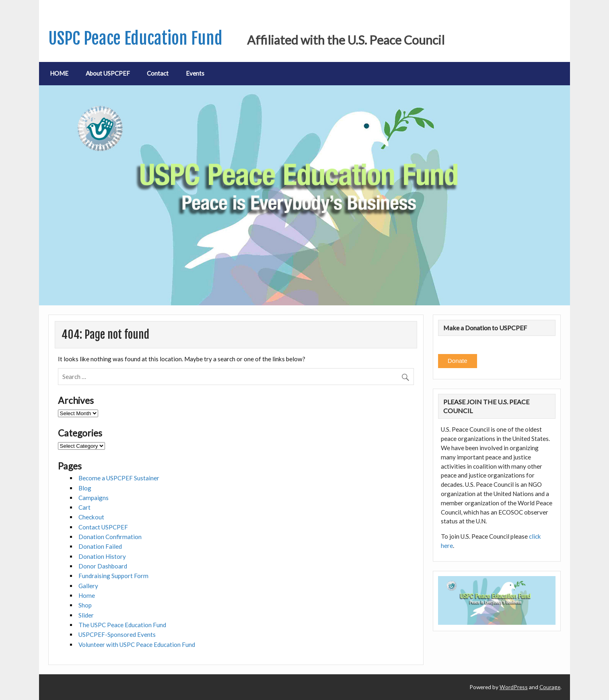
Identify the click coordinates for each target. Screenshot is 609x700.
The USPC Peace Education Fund (122, 625)
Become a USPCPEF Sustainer (119, 478)
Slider (86, 615)
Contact (158, 73)
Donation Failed (100, 546)
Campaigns (94, 498)
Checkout (91, 517)
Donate (458, 361)
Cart (84, 507)
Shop (85, 605)
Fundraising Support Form (113, 576)
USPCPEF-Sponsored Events (117, 634)
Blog (85, 488)
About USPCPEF (108, 73)
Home (87, 595)
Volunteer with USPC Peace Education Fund (137, 644)
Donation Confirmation (110, 537)
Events (195, 73)
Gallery (88, 586)
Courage (550, 687)
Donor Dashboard (103, 566)
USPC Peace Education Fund (135, 38)
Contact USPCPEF (103, 527)
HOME (59, 73)
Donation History (102, 556)
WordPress (514, 687)
